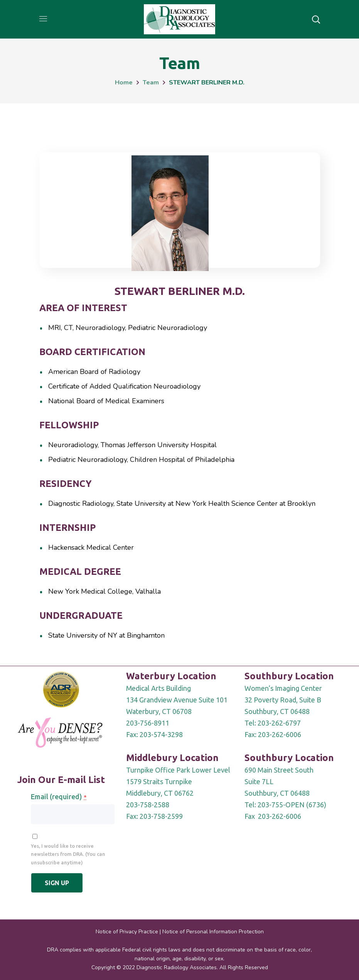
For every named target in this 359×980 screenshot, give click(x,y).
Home (124, 83)
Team (151, 83)
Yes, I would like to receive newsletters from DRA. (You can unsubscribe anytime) (68, 854)
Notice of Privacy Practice (127, 932)
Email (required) (59, 796)
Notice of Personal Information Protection (213, 932)
